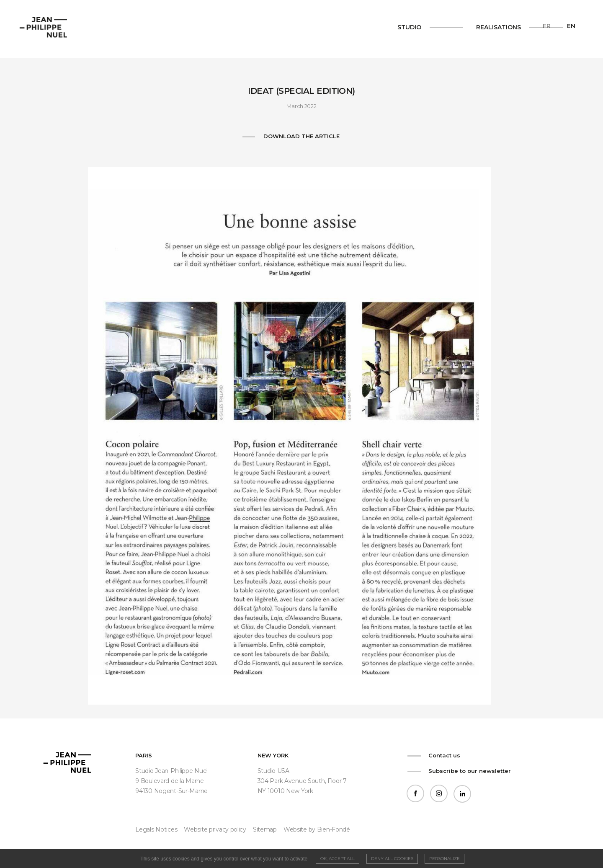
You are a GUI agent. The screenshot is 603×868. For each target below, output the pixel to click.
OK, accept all (338, 859)
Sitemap (265, 829)
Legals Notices (156, 829)
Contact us (444, 755)
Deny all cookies (392, 859)
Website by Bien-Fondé (317, 829)
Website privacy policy (215, 829)
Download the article (301, 136)
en (571, 26)
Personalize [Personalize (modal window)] (445, 859)
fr (547, 26)
